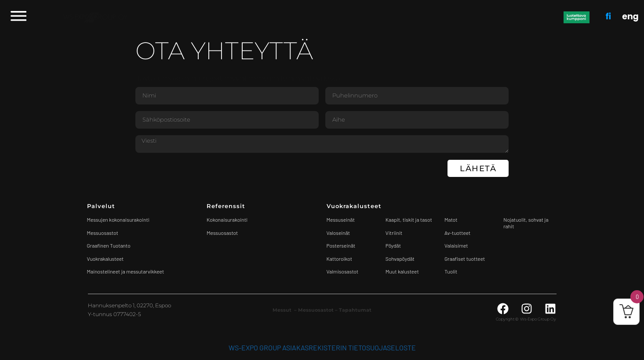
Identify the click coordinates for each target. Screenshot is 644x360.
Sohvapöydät (400, 259)
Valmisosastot (343, 271)
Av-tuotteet (457, 233)
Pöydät (393, 245)
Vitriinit (394, 233)
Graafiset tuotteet (465, 259)
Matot (451, 220)
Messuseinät (341, 220)
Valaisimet (456, 245)
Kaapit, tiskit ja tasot (409, 220)
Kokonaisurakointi (227, 220)
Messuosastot (222, 233)
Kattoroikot (340, 259)
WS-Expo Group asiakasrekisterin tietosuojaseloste (322, 347)
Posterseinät (341, 245)
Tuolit (451, 271)
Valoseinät (338, 233)
